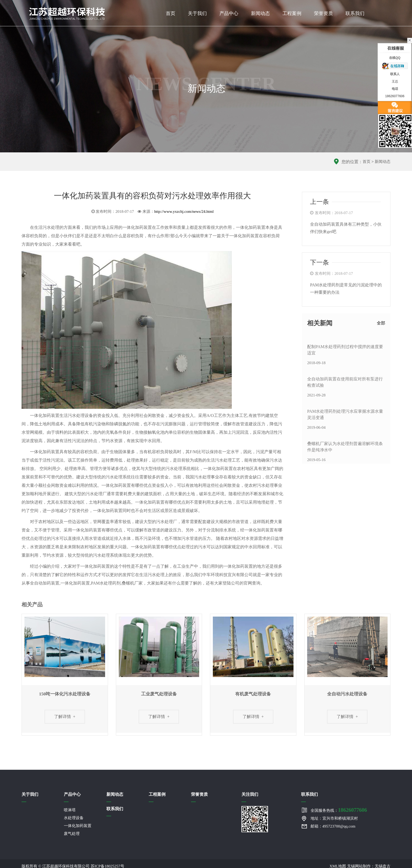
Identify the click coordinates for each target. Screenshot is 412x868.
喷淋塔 (70, 810)
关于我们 (197, 13)
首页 (171, 13)
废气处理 (72, 834)
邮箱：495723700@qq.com (333, 826)
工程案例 (292, 13)
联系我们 (355, 13)
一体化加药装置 (78, 826)
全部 (381, 323)
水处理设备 (74, 818)
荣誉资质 (323, 13)
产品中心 (229, 13)
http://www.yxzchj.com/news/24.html (184, 211)
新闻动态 (260, 13)
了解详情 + (65, 717)
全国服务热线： (339, 810)
